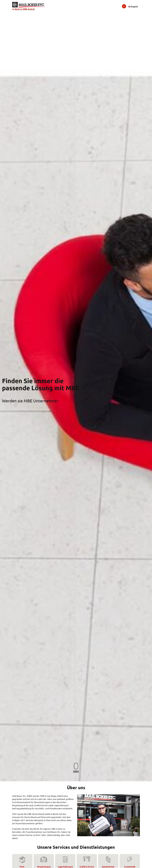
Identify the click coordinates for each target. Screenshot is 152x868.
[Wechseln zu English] (133, 7)
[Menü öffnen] (124, 6)
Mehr (76, 771)
